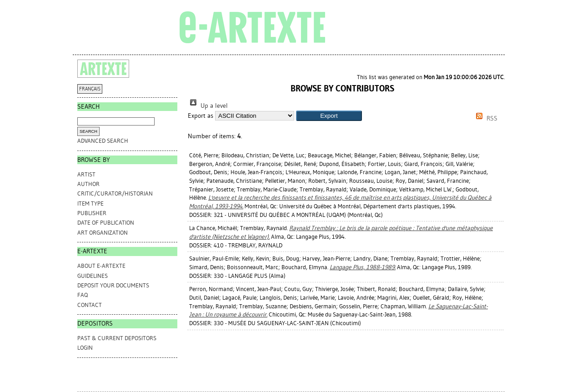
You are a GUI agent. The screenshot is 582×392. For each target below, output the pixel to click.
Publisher (92, 213)
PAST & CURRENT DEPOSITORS (117, 338)
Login (85, 348)
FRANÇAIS (90, 89)
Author (88, 184)
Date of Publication (106, 223)
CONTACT (90, 305)
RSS (485, 118)
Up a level (208, 106)
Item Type (90, 204)
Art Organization (103, 233)
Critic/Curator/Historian (115, 193)
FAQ (83, 295)
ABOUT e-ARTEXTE (101, 266)
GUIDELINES (93, 276)
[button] (329, 116)
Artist (86, 174)
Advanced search (103, 141)
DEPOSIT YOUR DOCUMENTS (113, 285)
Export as (201, 116)
